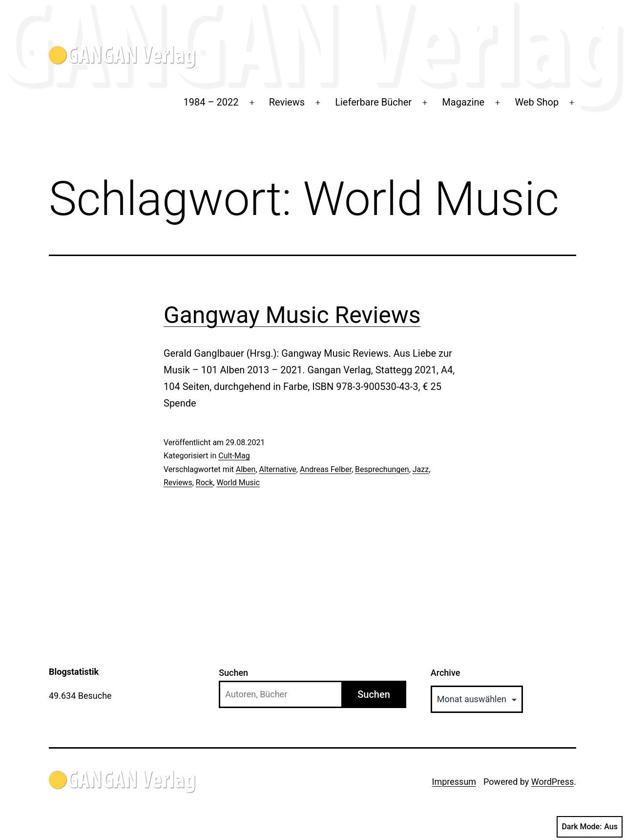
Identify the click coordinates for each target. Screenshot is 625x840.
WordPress (552, 782)
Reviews (287, 102)
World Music (238, 483)
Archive (446, 673)
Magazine (463, 102)
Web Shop (537, 102)
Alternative (278, 469)
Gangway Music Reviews (292, 315)
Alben (246, 469)
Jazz (421, 469)
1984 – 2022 (211, 102)
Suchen (233, 673)
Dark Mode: (590, 827)
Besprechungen (382, 469)
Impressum (454, 782)
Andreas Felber (326, 469)
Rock (204, 483)
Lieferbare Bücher (373, 102)
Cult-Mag (234, 456)
